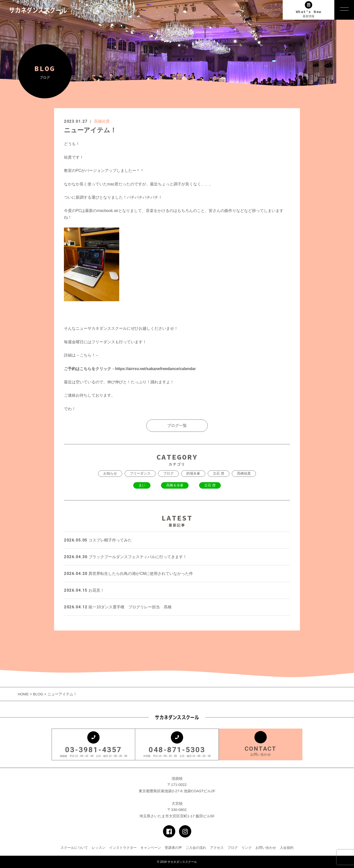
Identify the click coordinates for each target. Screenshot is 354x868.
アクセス (217, 848)
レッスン (99, 848)
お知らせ (110, 473)
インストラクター (123, 848)
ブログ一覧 (177, 426)
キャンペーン (151, 848)
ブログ (168, 473)
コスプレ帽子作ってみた (98, 540)
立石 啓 (219, 473)
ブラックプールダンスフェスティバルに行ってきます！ (125, 557)
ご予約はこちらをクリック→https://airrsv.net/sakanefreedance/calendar (130, 369)
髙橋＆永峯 (175, 485)
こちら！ (88, 355)
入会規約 (287, 848)
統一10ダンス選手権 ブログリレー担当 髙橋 (118, 607)
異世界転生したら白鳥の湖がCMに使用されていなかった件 (128, 574)
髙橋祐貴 (102, 121)
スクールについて (74, 848)
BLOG (38, 694)
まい (142, 485)
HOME (24, 694)
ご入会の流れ (196, 848)
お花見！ (84, 590)
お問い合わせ (266, 848)
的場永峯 (193, 473)
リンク (247, 848)
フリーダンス (140, 473)
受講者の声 (173, 848)
